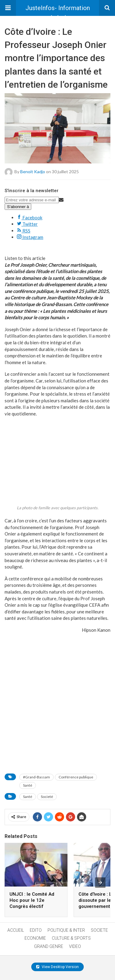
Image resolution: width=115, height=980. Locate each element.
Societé (47, 797)
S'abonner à (18, 207)
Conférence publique (76, 777)
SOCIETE (99, 930)
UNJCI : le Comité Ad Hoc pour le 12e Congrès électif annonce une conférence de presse (34, 906)
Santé (28, 785)
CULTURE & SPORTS (71, 938)
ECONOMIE (35, 938)
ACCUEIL (16, 930)
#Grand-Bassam (36, 777)
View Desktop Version (57, 967)
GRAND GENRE (49, 946)
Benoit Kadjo (33, 171)
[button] (8, 8)
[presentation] (100, 883)
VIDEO (75, 946)
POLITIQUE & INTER (66, 930)
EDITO (36, 930)
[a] (57, 741)
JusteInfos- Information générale (58, 10)
